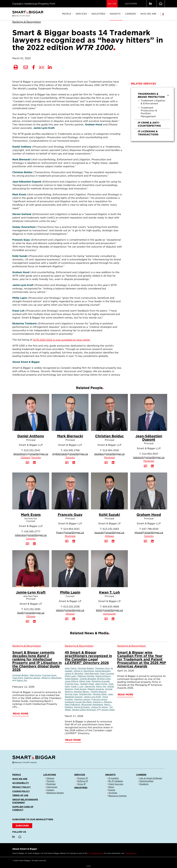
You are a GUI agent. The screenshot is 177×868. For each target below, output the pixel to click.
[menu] (152, 114)
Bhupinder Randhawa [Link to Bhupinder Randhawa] (92, 704)
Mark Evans (31, 515)
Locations (131, 4)
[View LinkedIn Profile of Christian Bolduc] (113, 463)
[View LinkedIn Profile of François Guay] (74, 541)
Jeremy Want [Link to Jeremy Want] (108, 710)
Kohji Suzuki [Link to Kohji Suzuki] (80, 689)
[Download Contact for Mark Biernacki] (67, 463)
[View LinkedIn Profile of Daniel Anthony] (34, 463)
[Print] (16, 67)
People (68, 14)
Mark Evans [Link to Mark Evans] (35, 675)
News (111, 787)
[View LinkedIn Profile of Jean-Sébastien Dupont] (152, 466)
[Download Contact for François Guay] (67, 541)
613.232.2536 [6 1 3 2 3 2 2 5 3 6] (72, 607)
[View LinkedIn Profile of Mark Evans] (34, 544)
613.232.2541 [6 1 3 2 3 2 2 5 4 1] (32, 450)
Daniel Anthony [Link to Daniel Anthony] (103, 676)
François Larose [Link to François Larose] (99, 699)
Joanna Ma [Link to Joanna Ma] (90, 686)
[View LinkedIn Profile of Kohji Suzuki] (113, 541)
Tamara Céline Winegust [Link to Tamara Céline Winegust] (84, 710)
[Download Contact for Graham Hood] (145, 541)
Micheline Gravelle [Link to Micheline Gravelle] (101, 681)
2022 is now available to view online (61, 340)
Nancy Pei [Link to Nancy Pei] (22, 680)
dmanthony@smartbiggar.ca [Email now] (31, 454)
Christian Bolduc (109, 436)
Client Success (116, 784)
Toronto (36, 457)
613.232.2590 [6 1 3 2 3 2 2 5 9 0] (32, 609)
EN (110, 4)
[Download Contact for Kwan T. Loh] (106, 619)
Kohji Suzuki (109, 515)
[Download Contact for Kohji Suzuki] (106, 541)
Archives (113, 793)
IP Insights (114, 778)
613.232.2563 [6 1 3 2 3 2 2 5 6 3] (111, 529)
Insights (116, 14)
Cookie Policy (21, 791)
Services (82, 14)
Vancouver (109, 614)
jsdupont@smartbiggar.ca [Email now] (149, 457)
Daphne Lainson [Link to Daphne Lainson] (32, 678)
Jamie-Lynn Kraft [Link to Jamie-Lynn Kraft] (92, 697)
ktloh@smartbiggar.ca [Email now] (109, 610)
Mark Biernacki (70, 436)
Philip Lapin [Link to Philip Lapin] (70, 676)
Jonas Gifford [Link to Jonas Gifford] (71, 681)
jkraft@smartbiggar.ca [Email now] (31, 613)
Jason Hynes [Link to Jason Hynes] (101, 684)
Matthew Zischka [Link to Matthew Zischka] (86, 676)
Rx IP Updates (116, 781)
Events (112, 790)
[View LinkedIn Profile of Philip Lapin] (74, 619)
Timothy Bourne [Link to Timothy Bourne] (98, 692)
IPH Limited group (96, 853)
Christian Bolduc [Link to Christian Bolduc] (20, 675)
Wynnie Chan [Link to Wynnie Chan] (71, 694)
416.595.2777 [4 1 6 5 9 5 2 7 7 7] (32, 531)
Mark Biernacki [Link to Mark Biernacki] (92, 673)
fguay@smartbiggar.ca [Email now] (70, 532)
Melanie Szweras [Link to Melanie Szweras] (96, 689)
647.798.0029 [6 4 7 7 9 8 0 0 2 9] (150, 529)
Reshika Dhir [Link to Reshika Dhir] (85, 694)
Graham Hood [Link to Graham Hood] (87, 684)
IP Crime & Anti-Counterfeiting (149, 124)
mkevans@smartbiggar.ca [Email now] (31, 535)
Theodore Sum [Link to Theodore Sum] (102, 668)
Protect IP (83, 778)
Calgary (50, 790)
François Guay (70, 515)
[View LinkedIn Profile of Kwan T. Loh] (113, 619)
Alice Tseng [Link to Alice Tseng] (71, 668)
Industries (99, 14)
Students (144, 784)
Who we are (149, 14)
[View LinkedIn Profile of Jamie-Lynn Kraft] (34, 621)
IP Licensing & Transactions (148, 133)
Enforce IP (83, 781)
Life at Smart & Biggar (151, 778)
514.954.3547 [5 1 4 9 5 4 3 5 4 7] (150, 454)
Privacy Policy (21, 787)
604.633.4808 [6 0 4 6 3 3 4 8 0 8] (111, 607)
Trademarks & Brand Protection (153, 95)
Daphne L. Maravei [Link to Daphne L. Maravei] (102, 702)
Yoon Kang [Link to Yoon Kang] (18, 678)
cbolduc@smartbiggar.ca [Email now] (109, 454)
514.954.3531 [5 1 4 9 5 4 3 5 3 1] (72, 529)
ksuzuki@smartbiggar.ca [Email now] (109, 532)
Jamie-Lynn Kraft (31, 592)
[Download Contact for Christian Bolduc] (106, 463)
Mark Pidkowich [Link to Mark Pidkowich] (73, 704)
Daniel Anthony (31, 436)
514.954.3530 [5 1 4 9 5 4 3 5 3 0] (111, 450)
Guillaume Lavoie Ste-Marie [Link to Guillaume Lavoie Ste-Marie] (78, 702)
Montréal (109, 457)
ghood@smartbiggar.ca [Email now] (149, 532)
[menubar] (110, 14)
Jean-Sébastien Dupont (149, 438)
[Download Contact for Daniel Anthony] (27, 463)
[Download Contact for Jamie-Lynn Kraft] (27, 621)
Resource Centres (118, 796)
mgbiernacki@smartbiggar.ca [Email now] (70, 454)
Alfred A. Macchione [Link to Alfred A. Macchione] (51, 678)
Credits (88, 866)
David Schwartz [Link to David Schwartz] (82, 707)
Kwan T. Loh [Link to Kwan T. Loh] (77, 686)
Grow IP (82, 784)
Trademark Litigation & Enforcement (153, 102)
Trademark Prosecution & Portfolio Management (149, 112)
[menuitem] (68, 14)
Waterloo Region (55, 793)
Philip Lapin (70, 592)
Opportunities (146, 781)
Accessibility (21, 783)
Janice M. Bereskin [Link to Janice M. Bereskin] (74, 673)
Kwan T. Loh (109, 592)
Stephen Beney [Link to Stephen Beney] (82, 692)
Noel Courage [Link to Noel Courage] (107, 673)
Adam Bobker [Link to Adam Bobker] (72, 679)
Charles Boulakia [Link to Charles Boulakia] (88, 679)
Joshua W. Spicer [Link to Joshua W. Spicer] (99, 707)
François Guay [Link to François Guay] (49, 675)
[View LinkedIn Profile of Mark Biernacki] (74, 463)
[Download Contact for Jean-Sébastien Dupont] (145, 466)
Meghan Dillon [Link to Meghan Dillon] (100, 694)
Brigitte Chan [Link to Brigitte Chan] (104, 679)
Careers (131, 14)
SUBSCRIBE (22, 826)
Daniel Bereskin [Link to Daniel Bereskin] (103, 671)
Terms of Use (20, 795)
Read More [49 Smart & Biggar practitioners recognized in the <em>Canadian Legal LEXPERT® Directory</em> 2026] (73, 740)
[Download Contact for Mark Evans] (27, 544)
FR (115, 4)
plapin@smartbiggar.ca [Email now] (70, 610)
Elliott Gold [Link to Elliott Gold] (85, 681)
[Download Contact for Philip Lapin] (67, 619)
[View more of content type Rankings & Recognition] (27, 22)
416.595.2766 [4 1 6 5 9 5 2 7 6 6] (72, 450)
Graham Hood (149, 515)
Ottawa (25, 457)
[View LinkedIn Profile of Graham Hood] (152, 541)
